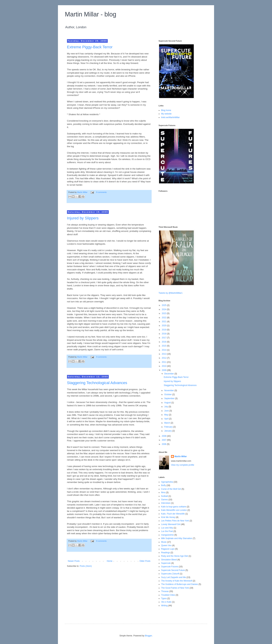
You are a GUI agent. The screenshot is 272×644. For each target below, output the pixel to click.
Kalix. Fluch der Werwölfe (173, 514)
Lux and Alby (167, 528)
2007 (164, 440)
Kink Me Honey (168, 517)
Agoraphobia (167, 482)
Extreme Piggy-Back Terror (90, 47)
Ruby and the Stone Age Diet (175, 556)
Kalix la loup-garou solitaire (174, 507)
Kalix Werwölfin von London (174, 510)
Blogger (148, 636)
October (168, 394)
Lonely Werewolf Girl (171, 524)
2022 (164, 318)
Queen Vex (166, 545)
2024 (164, 309)
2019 (164, 330)
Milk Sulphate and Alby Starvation (177, 538)
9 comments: (102, 357)
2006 (164, 444)
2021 (164, 322)
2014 (164, 350)
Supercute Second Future (173, 570)
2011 (164, 362)
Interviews (166, 503)
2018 (164, 334)
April (167, 419)
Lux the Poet (167, 531)
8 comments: (102, 192)
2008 (164, 436)
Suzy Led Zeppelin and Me (174, 577)
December (169, 374)
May (167, 415)
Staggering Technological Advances (97, 383)
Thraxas (165, 591)
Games (165, 500)
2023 (164, 313)
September (170, 398)
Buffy (163, 485)
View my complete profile (183, 465)
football (165, 496)
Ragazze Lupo (168, 549)
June (167, 411)
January (168, 431)
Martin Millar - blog (91, 14)
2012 (164, 358)
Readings (166, 553)
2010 (164, 366)
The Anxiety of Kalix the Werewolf (177, 581)
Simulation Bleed (169, 560)
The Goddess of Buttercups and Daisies (180, 584)
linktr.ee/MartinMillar (170, 117)
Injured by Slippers (83, 218)
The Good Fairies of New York (175, 588)
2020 (164, 326)
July (166, 407)
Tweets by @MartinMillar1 (171, 293)
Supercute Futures (170, 567)
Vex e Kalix (166, 602)
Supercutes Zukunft (170, 574)
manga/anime (167, 535)
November (169, 390)
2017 (164, 338)
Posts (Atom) (86, 566)
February (169, 427)
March (167, 423)
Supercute (166, 563)
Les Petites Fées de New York (175, 521)
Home (110, 561)
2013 (164, 354)
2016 (164, 342)
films (163, 492)
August (168, 403)
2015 (164, 346)
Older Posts (145, 561)
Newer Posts (74, 561)
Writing (164, 606)
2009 (164, 370)
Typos (164, 598)
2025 (164, 305)
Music (164, 542)
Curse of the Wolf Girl (171, 489)
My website (166, 114)
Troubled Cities (168, 595)
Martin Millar (181, 456)
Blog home (166, 110)
